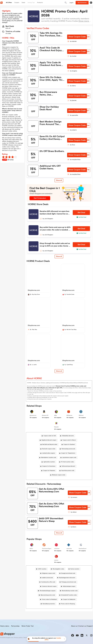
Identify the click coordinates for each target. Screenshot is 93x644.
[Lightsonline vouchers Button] (48, 462)
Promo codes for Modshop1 (49, 599)
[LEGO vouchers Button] (42, 569)
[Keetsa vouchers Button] (74, 569)
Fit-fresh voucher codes (67, 462)
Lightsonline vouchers (49, 462)
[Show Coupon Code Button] (77, 37)
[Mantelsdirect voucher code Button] (48, 458)
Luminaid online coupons (49, 453)
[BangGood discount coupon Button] (48, 440)
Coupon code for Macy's (69, 440)
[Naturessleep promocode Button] (68, 449)
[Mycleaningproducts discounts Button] (66, 578)
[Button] (71, 3)
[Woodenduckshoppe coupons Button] (47, 591)
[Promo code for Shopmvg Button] (67, 604)
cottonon (57, 549)
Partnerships (15, 626)
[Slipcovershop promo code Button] (47, 595)
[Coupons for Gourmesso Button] (48, 466)
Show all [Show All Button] (59, 180)
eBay (56, 415)
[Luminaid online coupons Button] (48, 453)
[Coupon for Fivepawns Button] (48, 471)
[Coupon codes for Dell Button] (49, 436)
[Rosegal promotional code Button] (68, 573)
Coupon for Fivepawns (49, 471)
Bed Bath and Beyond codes (50, 444)
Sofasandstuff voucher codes (69, 595)
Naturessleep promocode (68, 449)
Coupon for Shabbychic (69, 599)
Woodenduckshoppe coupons (48, 591)
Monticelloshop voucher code (70, 591)
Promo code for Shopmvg (68, 604)
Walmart (81, 415)
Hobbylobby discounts (68, 436)
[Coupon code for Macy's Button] (68, 440)
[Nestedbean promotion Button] (48, 604)
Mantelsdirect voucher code (49, 458)
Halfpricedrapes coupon (69, 586)
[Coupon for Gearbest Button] (68, 445)
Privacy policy (18, 638)
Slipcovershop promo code (48, 595)
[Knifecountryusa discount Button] (68, 466)
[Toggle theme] (91, 3)
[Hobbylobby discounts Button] (67, 436)
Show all (59, 533)
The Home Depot (47, 549)
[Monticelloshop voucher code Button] (69, 591)
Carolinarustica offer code (48, 582)
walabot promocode (47, 578)
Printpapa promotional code (69, 582)
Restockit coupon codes (49, 449)
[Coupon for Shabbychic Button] (69, 599)
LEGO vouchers (42, 569)
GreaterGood (82, 549)
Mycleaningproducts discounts (67, 578)
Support (90, 626)
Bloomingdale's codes (58, 569)
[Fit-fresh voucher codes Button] (67, 462)
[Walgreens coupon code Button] (48, 573)
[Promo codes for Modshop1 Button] (49, 599)
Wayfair (56, 427)
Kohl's (31, 549)
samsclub (69, 549)
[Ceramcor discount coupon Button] (49, 586)
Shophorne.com (34, 290)
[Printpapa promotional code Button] (68, 582)
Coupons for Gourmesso (49, 466)
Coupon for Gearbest (69, 444)
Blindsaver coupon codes (59, 475)
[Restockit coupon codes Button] (48, 449)
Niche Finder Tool (27, 626)
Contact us (82, 626)
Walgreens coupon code (49, 573)
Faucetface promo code (68, 471)
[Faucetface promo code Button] (67, 471)
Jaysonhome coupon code (69, 458)
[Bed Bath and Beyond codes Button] (49, 445)
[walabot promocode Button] (47, 578)
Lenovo (56, 560)
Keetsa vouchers (75, 569)
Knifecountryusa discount (68, 466)
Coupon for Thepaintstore (68, 453)
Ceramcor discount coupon (49, 586)
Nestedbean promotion (49, 604)
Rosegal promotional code (68, 573)
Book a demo (5, 626)
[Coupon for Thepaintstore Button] (67, 453)
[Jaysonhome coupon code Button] (69, 458)
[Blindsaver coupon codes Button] (58, 475)
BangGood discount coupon (49, 440)
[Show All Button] (59, 533)
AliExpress (69, 415)
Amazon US (45, 415)
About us (74, 626)
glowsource (33, 415)
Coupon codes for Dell (50, 436)
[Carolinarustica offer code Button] (47, 582)
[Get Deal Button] (81, 213)
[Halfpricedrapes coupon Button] (68, 586)
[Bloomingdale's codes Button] (58, 569)
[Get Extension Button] (40, 198)
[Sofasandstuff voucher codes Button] (68, 595)
